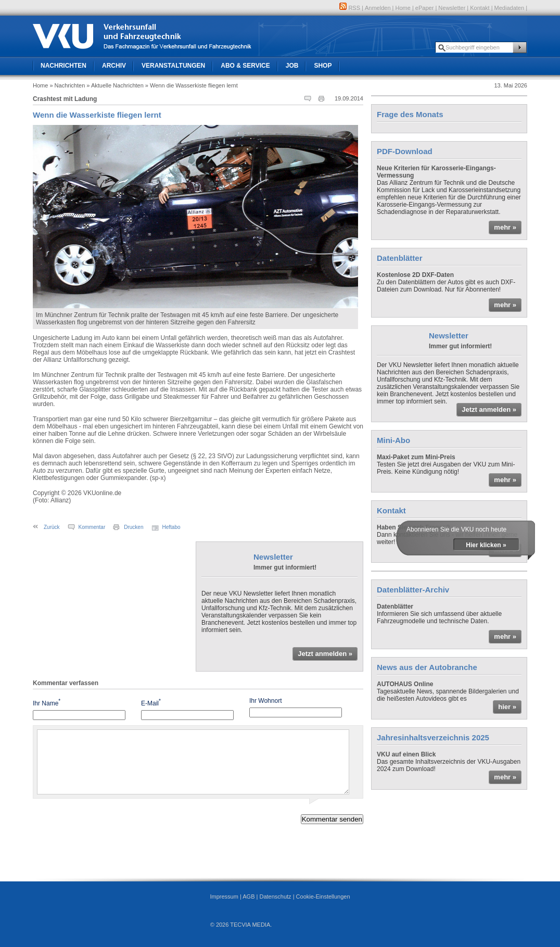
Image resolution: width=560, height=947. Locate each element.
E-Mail (151, 703)
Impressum (224, 897)
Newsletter (452, 8)
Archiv (114, 66)
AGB (249, 897)
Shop (323, 66)
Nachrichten (63, 66)
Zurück (52, 527)
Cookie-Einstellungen (323, 897)
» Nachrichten (67, 85)
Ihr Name (47, 703)
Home (403, 8)
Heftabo (171, 527)
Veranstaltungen (173, 66)
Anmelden (378, 8)
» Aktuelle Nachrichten (115, 85)
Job (292, 66)
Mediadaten (510, 8)
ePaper (424, 8)
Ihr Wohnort (265, 701)
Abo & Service (245, 66)
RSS (350, 8)
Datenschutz (275, 897)
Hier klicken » (486, 545)
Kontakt (480, 8)
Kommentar (92, 527)
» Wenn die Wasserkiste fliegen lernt (192, 85)
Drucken (133, 527)
